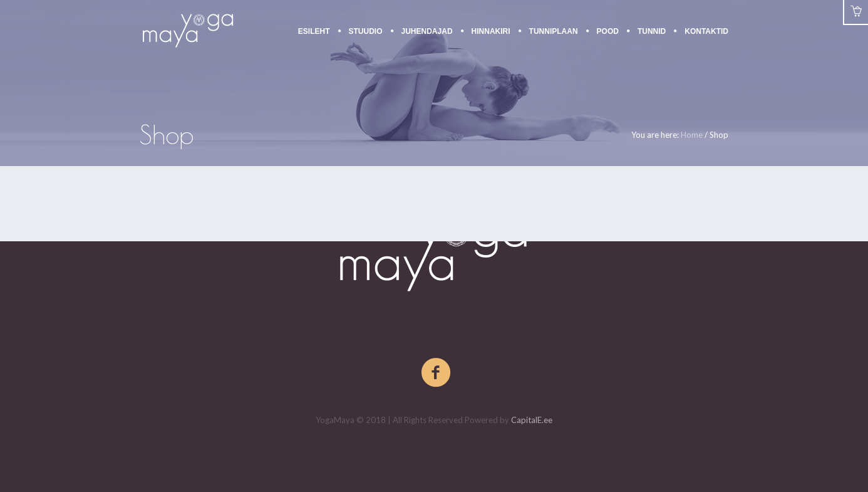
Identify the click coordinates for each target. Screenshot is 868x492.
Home (692, 135)
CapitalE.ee (532, 420)
